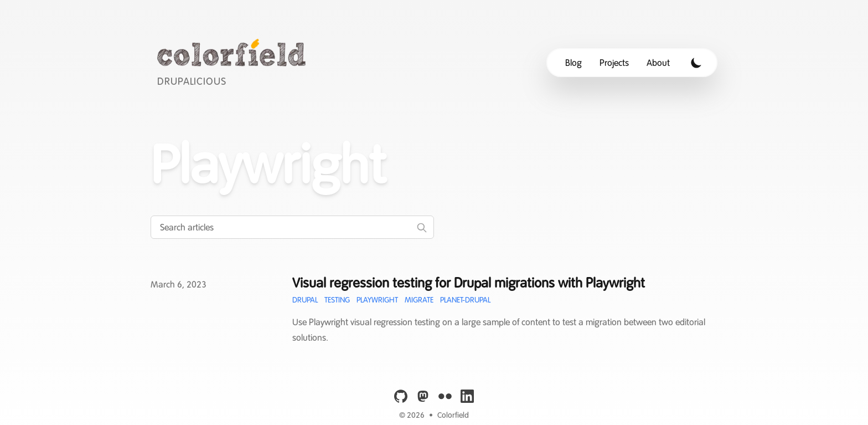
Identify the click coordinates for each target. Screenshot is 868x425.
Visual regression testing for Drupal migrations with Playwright (469, 283)
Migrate (419, 300)
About (658, 63)
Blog (573, 63)
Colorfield (453, 415)
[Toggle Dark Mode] (696, 63)
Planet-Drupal (465, 300)
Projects (614, 63)
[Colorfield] (234, 62)
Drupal (305, 300)
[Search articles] (292, 227)
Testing (337, 300)
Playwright (377, 300)
